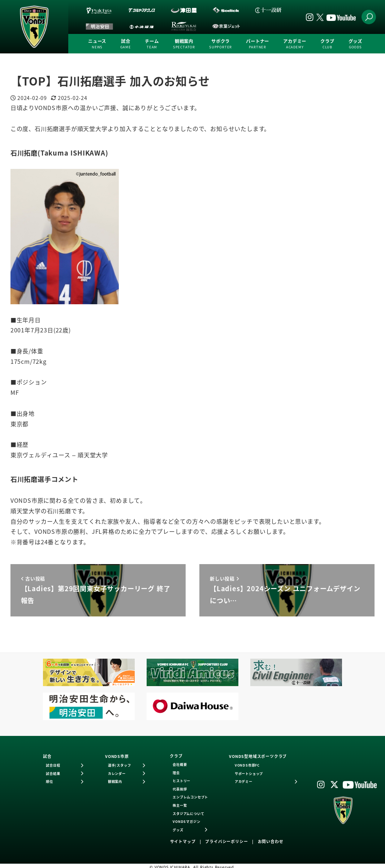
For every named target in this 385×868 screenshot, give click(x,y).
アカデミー (295, 44)
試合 (126, 44)
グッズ (355, 44)
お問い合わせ (271, 841)
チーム (152, 44)
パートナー (258, 44)
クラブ (327, 44)
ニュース (97, 44)
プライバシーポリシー (226, 841)
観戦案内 (184, 44)
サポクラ (220, 44)
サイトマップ (183, 841)
